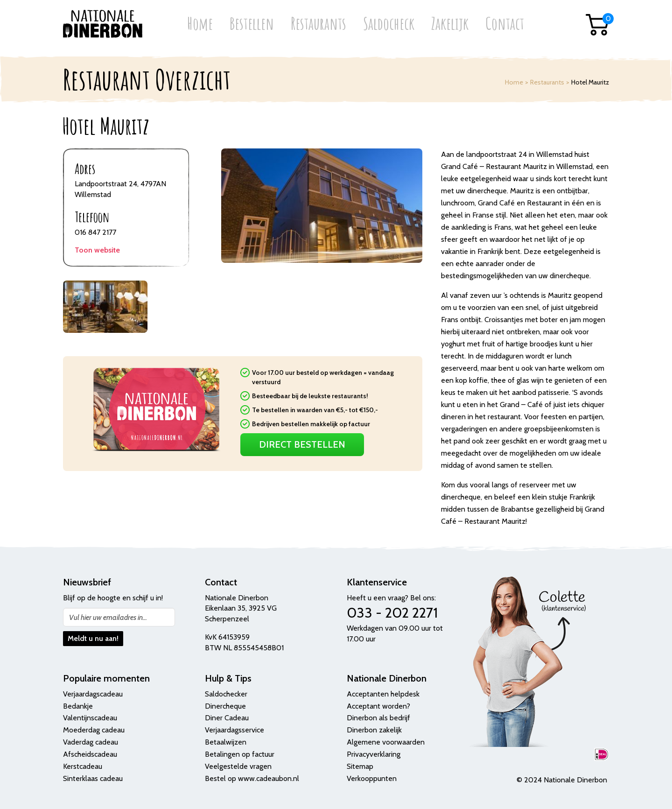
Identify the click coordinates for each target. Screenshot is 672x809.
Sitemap (360, 766)
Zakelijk (450, 25)
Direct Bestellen (302, 444)
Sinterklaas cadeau (93, 778)
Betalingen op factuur (240, 754)
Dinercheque (225, 706)
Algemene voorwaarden (386, 742)
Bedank (75, 706)
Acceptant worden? (378, 706)
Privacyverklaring (374, 754)
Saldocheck (389, 25)
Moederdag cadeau (94, 730)
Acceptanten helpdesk (383, 694)
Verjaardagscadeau (93, 694)
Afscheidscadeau (90, 754)
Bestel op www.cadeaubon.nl (252, 778)
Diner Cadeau (227, 718)
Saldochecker (226, 694)
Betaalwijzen (226, 742)
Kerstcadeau (83, 766)
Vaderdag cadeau (91, 742)
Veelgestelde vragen (238, 766)
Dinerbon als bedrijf (378, 718)
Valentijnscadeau (90, 718)
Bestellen (252, 25)
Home (200, 25)
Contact (505, 25)
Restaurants (318, 25)
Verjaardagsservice (234, 730)
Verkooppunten (372, 778)
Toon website (97, 250)
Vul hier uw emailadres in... (108, 617)
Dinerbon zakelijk (374, 730)
